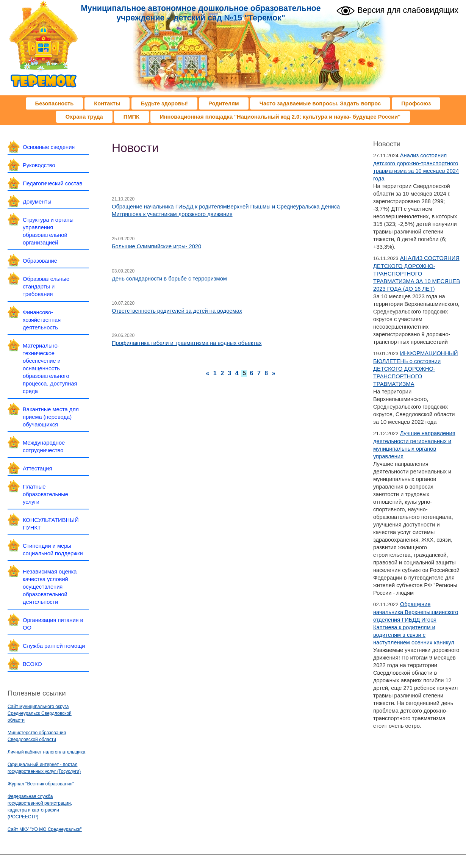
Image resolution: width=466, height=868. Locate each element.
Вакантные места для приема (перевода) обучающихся (51, 417)
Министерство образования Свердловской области (37, 736)
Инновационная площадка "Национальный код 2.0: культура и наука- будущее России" (280, 117)
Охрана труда (84, 117)
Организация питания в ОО (53, 624)
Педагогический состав (52, 183)
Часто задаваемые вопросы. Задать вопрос (320, 103)
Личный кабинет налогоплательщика (46, 752)
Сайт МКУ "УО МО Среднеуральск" (45, 829)
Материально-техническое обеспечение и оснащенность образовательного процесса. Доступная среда (50, 368)
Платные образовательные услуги (45, 494)
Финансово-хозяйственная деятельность (42, 320)
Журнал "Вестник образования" (41, 784)
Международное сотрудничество (44, 447)
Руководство (39, 165)
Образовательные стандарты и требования (46, 287)
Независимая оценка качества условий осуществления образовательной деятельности (50, 587)
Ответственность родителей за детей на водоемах (177, 311)
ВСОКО (32, 664)
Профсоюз (416, 103)
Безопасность (55, 103)
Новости (387, 144)
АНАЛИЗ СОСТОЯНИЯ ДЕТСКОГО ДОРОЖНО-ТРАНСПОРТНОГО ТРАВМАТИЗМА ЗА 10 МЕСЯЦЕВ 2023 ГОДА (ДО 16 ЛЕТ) (417, 273)
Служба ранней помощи (54, 646)
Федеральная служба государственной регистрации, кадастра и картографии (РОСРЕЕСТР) (40, 807)
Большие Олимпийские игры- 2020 (156, 246)
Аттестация (37, 468)
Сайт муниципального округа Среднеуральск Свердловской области (40, 713)
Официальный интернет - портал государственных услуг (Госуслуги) (44, 768)
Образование (40, 261)
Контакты (107, 103)
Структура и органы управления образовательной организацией (48, 231)
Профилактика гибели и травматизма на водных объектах (187, 343)
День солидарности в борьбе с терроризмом (169, 279)
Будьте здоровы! (164, 103)
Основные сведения (49, 147)
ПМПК (131, 117)
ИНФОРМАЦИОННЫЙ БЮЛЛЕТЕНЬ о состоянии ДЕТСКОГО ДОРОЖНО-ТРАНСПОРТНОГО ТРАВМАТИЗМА (416, 369)
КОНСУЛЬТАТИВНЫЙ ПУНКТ (51, 524)
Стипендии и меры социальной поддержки (53, 550)
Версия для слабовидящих (397, 10)
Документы (37, 202)
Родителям (224, 103)
